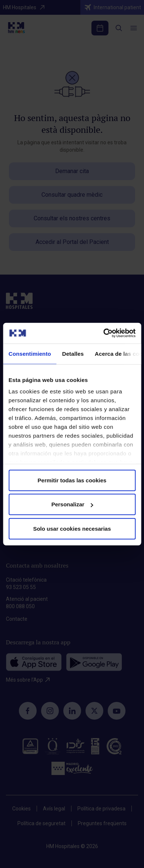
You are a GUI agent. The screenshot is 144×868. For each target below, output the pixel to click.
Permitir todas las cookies (72, 480)
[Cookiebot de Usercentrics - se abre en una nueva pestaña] (103, 333)
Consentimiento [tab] (30, 353)
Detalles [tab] (73, 353)
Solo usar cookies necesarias (72, 528)
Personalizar (72, 504)
